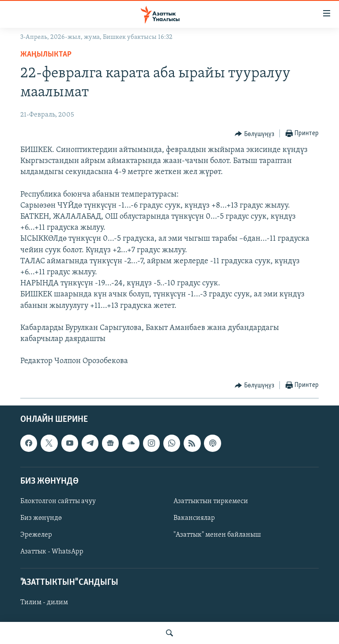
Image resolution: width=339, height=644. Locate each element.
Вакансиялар (194, 518)
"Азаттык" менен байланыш (217, 535)
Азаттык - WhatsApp (52, 552)
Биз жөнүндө (41, 518)
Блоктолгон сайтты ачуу (58, 501)
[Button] (254, 134)
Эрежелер (36, 535)
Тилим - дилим (44, 602)
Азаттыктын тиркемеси (211, 501)
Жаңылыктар (46, 55)
